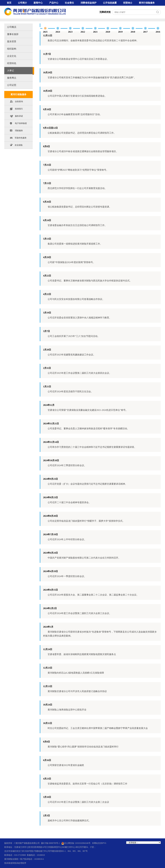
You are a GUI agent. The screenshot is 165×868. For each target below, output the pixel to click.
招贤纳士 (128, 3)
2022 (83, 32)
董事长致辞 (13, 34)
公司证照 (12, 85)
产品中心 (54, 3)
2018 (133, 32)
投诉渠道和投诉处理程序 (15, 863)
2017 (145, 32)
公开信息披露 (110, 3)
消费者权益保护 (88, 3)
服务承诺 (16, 117)
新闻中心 (38, 3)
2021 (95, 32)
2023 (70, 32)
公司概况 (12, 27)
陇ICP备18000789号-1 (50, 843)
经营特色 (12, 63)
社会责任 (69, 3)
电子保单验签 (18, 124)
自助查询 (16, 102)
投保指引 (16, 109)
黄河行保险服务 (147, 3)
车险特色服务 (18, 138)
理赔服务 (16, 131)
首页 (9, 3)
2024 (58, 32)
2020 (108, 32)
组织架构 (12, 49)
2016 (158, 32)
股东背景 (12, 41)
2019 (120, 32)
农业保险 (16, 145)
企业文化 (12, 56)
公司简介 (22, 3)
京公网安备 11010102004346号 (76, 843)
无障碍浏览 (105, 12)
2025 (45, 32)
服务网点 (12, 78)
